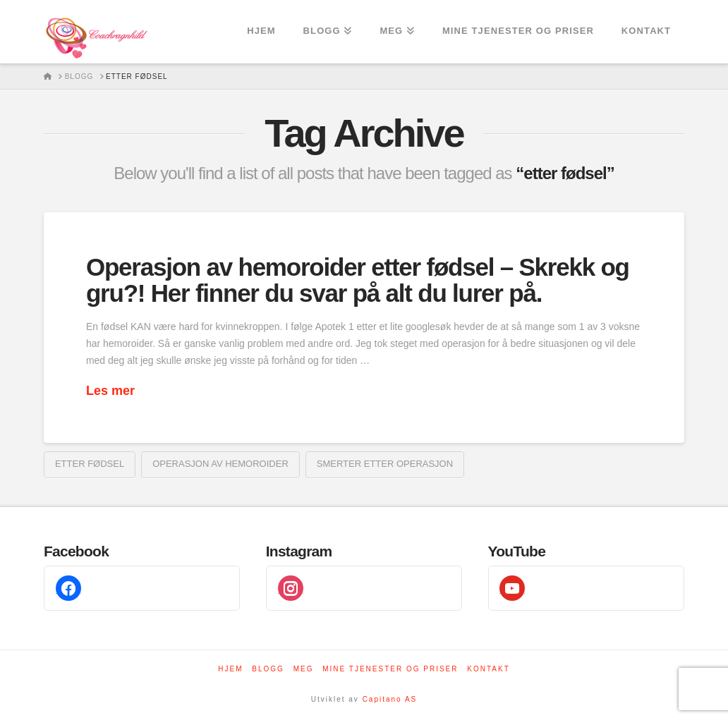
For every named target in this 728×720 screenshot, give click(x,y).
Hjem (230, 669)
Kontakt (488, 669)
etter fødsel (90, 464)
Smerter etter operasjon (385, 464)
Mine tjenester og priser (390, 669)
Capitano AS (390, 699)
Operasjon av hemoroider (220, 464)
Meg (304, 669)
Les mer (110, 391)
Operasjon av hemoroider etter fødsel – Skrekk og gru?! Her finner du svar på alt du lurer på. (358, 280)
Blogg (268, 669)
